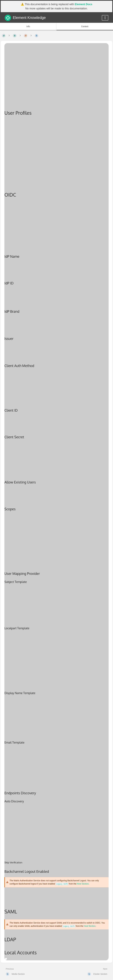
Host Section (83, 884)
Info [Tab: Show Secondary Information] (28, 26)
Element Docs (83, 4)
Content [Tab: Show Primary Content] (85, 26)
